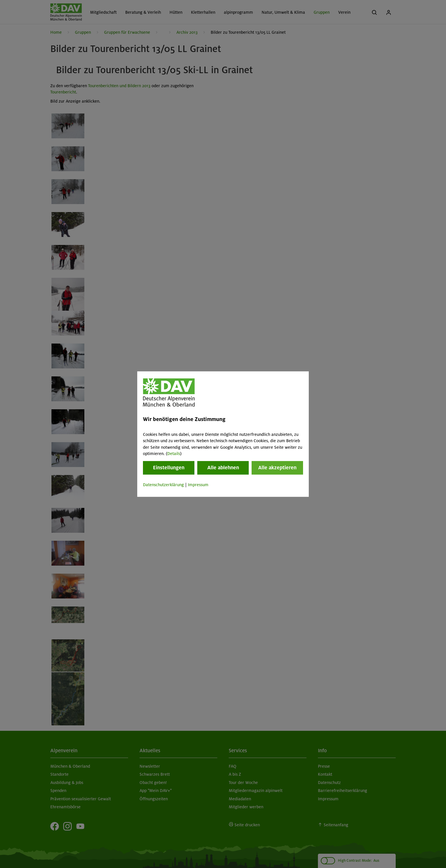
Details (174, 454)
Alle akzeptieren (277, 468)
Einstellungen (169, 468)
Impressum (198, 485)
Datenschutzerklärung (163, 485)
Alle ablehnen (223, 468)
